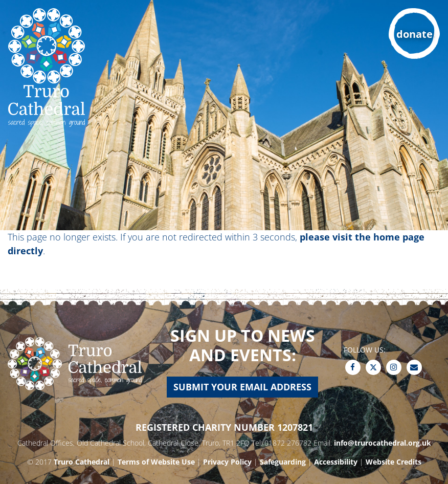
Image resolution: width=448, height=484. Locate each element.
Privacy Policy (227, 462)
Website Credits (394, 462)
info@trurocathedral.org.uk (383, 443)
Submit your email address (242, 387)
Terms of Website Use (156, 462)
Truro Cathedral (82, 462)
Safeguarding (283, 462)
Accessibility (336, 462)
